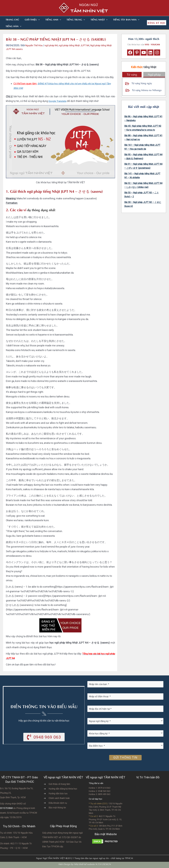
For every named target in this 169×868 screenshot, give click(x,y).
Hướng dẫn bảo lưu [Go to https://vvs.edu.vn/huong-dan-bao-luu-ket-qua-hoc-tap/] (58, 793)
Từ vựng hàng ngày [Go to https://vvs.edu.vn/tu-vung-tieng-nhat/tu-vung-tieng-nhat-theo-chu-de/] (142, 83)
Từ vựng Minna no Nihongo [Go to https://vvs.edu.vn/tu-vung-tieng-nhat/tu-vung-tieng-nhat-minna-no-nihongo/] (147, 90)
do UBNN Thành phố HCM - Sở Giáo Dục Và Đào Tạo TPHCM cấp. (62, 842)
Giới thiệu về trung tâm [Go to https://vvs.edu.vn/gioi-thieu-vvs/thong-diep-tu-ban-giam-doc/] (59, 784)
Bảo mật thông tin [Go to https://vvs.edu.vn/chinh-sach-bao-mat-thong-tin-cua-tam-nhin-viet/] (57, 808)
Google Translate (58, 101)
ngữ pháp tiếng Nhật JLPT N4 (78, 45)
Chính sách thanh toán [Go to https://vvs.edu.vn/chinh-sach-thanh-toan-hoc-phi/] (59, 798)
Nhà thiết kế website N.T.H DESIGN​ (92, 864)
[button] (35, 19)
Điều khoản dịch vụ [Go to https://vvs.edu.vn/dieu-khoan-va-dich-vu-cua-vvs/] (58, 803)
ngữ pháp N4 (53, 45)
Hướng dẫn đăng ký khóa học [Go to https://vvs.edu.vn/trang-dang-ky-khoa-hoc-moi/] (63, 789)
